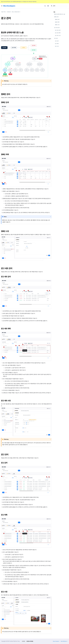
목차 (54, 12)
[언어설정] (48, 6)
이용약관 (23, 641)
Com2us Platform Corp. (15, 641)
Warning (6, 81)
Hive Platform (64, 641)
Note (5, 217)
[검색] (59, 6)
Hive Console (56, 641)
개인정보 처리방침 (30, 641)
